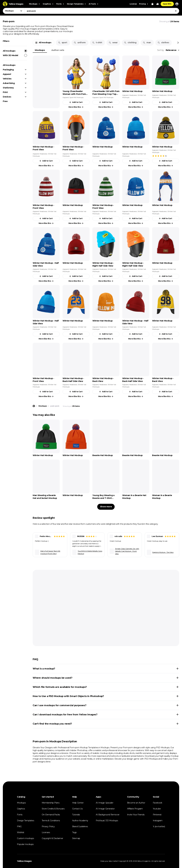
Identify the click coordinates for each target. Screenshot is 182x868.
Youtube (157, 809)
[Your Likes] (158, 4)
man (147, 43)
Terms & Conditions (51, 821)
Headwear (133, 95)
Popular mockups (25, 844)
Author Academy (80, 821)
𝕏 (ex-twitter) (159, 826)
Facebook (158, 803)
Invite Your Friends (136, 815)
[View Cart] (152, 4)
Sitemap (76, 838)
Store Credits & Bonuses (53, 809)
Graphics (21, 809)
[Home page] (34, 406)
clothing (130, 43)
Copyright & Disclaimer (52, 838)
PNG (19, 826)
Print (5, 92)
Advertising (9, 83)
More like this (76, 107)
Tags (74, 832)
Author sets (58, 50)
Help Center (78, 803)
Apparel (7, 74)
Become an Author (136, 803)
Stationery (8, 88)
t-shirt (97, 43)
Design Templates (26, 821)
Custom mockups (25, 838)
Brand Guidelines (80, 826)
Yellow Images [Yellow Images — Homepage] (24, 861)
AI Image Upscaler (105, 803)
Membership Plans (51, 803)
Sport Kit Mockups (76, 97)
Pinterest (157, 815)
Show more (106, 507)
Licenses (46, 832)
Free (5, 101)
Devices (7, 97)
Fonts (20, 815)
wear (113, 43)
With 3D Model (15, 55)
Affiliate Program (135, 809)
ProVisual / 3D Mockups (107, 821)
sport (63, 43)
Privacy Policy (48, 826)
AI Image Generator (105, 809)
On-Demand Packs (51, 815)
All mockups (15, 51)
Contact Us (77, 809)
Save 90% (167, 4)
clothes (163, 43)
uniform (80, 43)
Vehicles (7, 79)
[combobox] (102, 11)
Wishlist (21, 832)
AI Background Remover (108, 815)
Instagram (158, 821)
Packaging (8, 70)
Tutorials (76, 815)
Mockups (40, 50)
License (133, 4)
